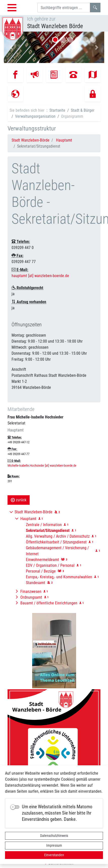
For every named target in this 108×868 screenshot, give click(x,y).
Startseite (57, 110)
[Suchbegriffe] (64, 8)
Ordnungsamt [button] (31, 597)
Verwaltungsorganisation (35, 116)
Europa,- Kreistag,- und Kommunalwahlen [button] (59, 577)
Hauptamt (64, 140)
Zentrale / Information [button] (44, 525)
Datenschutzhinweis (54, 836)
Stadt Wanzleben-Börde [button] (34, 512)
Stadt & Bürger (83, 110)
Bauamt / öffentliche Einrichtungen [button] (49, 603)
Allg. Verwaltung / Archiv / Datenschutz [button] (58, 536)
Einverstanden (54, 855)
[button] (11, 47)
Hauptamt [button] (28, 519)
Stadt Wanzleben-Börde (31, 140)
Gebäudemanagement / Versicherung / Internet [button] (57, 551)
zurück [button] (19, 500)
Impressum (54, 845)
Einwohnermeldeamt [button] (42, 560)
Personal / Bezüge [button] (41, 571)
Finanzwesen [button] (31, 592)
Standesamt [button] (36, 583)
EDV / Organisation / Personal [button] (50, 565)
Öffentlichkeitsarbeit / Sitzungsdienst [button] (56, 542)
